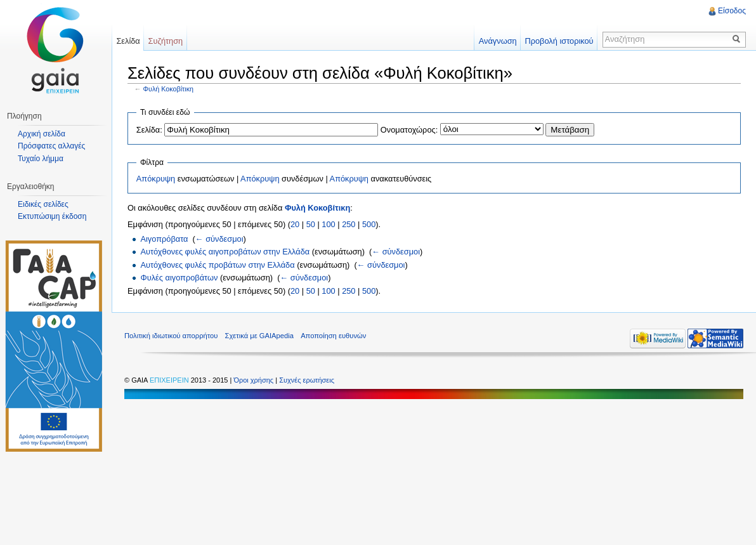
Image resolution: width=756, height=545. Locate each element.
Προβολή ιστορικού (559, 41)
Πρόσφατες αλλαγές (51, 146)
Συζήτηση (166, 41)
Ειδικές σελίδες (43, 204)
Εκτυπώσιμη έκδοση (52, 216)
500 (369, 224)
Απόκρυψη (156, 179)
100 (328, 224)
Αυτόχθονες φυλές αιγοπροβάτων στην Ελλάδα (225, 252)
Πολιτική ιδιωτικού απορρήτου (171, 336)
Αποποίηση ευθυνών (333, 336)
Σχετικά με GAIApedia (259, 336)
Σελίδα (128, 41)
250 (349, 224)
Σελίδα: (149, 130)
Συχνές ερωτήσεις (307, 380)
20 (295, 224)
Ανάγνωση (498, 41)
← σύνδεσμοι (219, 239)
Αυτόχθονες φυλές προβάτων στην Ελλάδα (217, 265)
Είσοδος (732, 11)
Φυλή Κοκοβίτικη (169, 89)
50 (311, 224)
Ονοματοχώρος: (409, 130)
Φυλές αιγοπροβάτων (179, 278)
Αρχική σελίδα (42, 134)
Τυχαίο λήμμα (41, 159)
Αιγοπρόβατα (164, 239)
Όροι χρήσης (254, 380)
